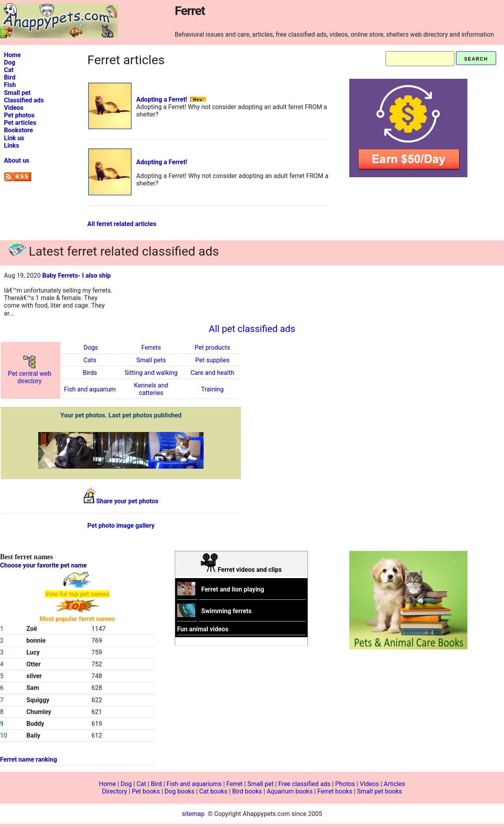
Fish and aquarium (90, 389)
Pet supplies (212, 360)
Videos (14, 108)
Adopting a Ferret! (162, 99)
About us (17, 160)
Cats (90, 360)
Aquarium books (290, 791)
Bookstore (19, 130)
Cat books (213, 791)
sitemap (193, 814)
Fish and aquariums (194, 784)
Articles (394, 784)
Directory (115, 791)
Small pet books (380, 791)
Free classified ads (305, 784)
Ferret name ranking (29, 759)
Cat (9, 70)
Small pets (151, 360)
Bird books (247, 791)
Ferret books (335, 791)
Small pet (17, 93)
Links (12, 146)
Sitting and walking (151, 373)
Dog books (180, 791)
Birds (90, 373)
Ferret (235, 784)
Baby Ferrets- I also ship (76, 275)
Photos (345, 784)
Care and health (212, 373)
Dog (10, 62)
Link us (14, 138)
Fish (10, 85)
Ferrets (151, 348)
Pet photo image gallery (121, 526)
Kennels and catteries (151, 389)
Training (212, 389)
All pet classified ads (252, 329)
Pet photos (19, 115)
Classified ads (24, 100)
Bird (10, 77)
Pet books (146, 791)
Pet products (212, 348)
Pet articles (20, 123)
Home (12, 55)
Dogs (91, 348)
